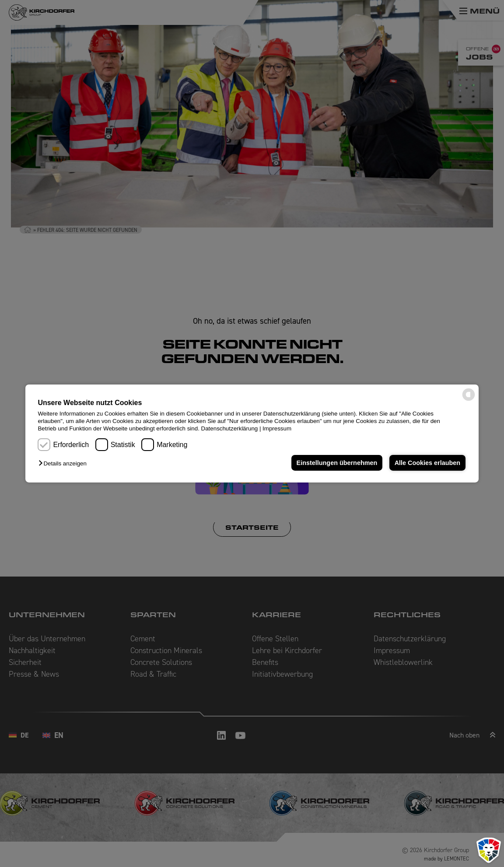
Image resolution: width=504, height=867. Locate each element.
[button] (65, 463)
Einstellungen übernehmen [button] (337, 463)
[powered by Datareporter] (469, 400)
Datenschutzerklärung (230, 428)
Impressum (277, 428)
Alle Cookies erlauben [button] (427, 463)
